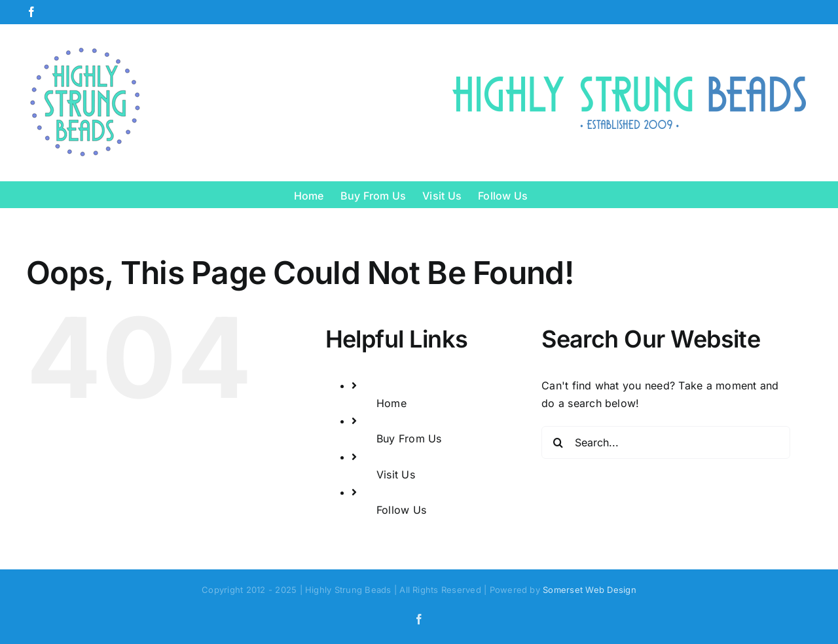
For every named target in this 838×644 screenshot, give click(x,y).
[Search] (558, 442)
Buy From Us (409, 438)
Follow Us (401, 510)
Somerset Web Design (590, 590)
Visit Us (396, 474)
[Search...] (666, 442)
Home (392, 403)
